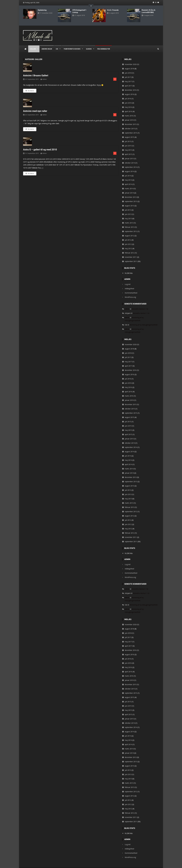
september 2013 (131, 197)
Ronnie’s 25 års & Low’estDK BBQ (149, 11)
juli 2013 (128, 206)
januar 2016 (129, 116)
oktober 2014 (130, 158)
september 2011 (131, 257)
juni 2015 (128, 141)
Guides (89, 44)
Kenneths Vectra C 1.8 (140, 305)
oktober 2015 (130, 124)
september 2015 (131, 128)
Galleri (33, 44)
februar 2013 (130, 223)
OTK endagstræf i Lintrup (79, 11)
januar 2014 (129, 188)
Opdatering (42, 10)
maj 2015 (128, 146)
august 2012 (129, 231)
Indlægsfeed (129, 284)
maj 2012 (128, 244)
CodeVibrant (69, 866)
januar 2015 (129, 154)
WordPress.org (130, 293)
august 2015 (129, 133)
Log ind (128, 280)
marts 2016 (129, 111)
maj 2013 (128, 214)
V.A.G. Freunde (113, 10)
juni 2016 (128, 98)
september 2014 (131, 163)
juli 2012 (128, 236)
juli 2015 (128, 137)
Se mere (30, 86)
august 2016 (129, 90)
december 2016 (131, 86)
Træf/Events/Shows (72, 44)
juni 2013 (128, 210)
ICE (57, 44)
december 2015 (131, 120)
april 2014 (128, 180)
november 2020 (131, 60)
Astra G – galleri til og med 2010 (40, 145)
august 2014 (129, 167)
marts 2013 (129, 218)
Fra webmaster (104, 44)
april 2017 (128, 81)
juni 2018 (128, 68)
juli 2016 (128, 94)
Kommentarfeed (131, 288)
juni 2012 (128, 240)
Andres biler (47, 44)
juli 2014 (128, 171)
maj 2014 (128, 176)
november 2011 (131, 253)
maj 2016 (128, 103)
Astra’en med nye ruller (35, 107)
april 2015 (128, 150)
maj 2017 (128, 77)
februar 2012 (130, 248)
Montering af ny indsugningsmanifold (143, 320)
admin (44, 75)
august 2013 (129, 201)
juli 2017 (128, 73)
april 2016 (128, 107)
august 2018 (129, 64)
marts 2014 (129, 184)
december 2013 (131, 193)
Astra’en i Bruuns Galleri (36, 71)
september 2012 (131, 227)
